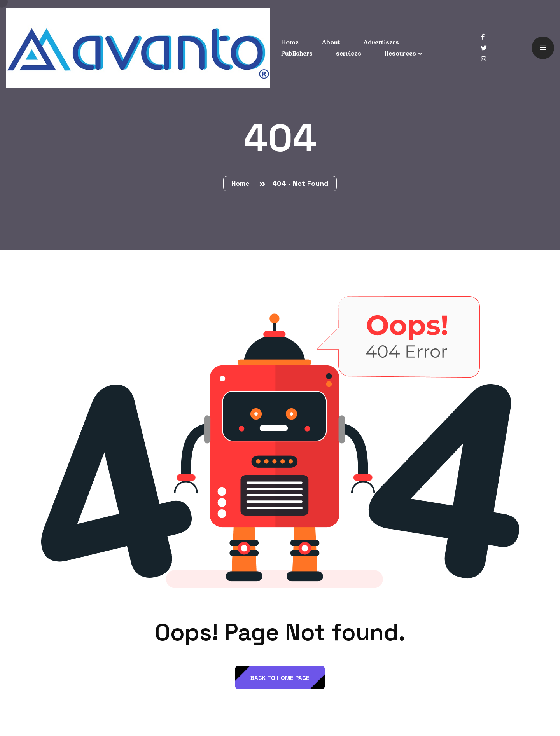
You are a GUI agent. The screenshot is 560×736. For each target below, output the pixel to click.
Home (242, 183)
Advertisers (381, 42)
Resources (400, 54)
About (331, 42)
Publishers (297, 54)
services (349, 54)
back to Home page (280, 678)
